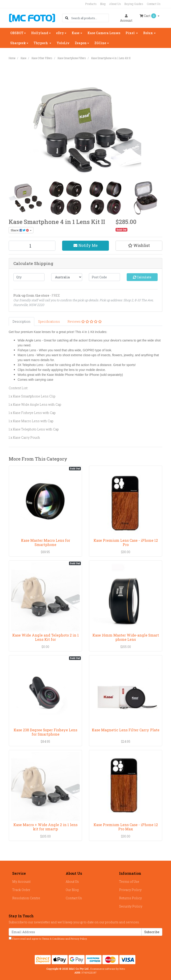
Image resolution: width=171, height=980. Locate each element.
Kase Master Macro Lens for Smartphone (46, 542)
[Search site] (67, 18)
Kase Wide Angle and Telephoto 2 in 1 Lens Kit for (46, 637)
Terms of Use (129, 882)
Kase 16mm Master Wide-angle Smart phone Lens (126, 637)
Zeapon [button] (81, 43)
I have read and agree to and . (48, 939)
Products (91, 4)
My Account (21, 882)
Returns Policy (130, 898)
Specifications (49, 321)
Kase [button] (76, 33)
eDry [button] (60, 33)
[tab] (21, 321)
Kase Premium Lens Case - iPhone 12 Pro (126, 542)
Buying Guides (134, 4)
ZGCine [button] (100, 43)
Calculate (142, 277)
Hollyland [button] (40, 33)
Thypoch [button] (41, 43)
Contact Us (154, 4)
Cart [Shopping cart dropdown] (148, 16)
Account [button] (126, 18)
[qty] (29, 277)
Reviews (85, 321)
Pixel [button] (130, 33)
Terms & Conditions (53, 939)
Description (21, 321)
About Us (115, 4)
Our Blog (72, 890)
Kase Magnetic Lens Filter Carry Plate (126, 730)
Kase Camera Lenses (104, 33)
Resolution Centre (26, 898)
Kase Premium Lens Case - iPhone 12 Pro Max (126, 827)
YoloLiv (63, 43)
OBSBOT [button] (17, 33)
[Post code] (104, 277)
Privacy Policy (130, 890)
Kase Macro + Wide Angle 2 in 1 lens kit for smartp (45, 827)
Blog (103, 4)
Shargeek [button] (18, 43)
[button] (139, 246)
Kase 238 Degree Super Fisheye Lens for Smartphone (45, 732)
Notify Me (85, 245)
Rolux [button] (148, 33)
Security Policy (131, 906)
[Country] (67, 277)
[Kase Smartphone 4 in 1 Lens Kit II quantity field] (32, 246)
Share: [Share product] (20, 230)
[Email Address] (75, 932)
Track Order (21, 890)
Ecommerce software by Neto (108, 969)
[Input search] (90, 18)
